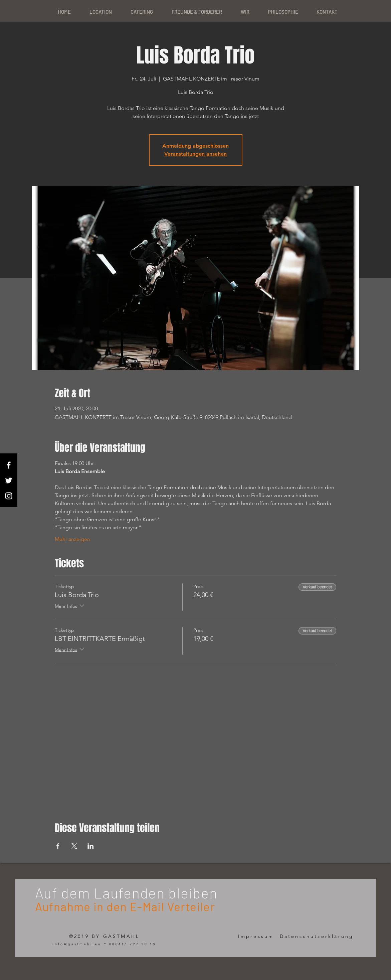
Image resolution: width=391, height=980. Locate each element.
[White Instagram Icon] (9, 496)
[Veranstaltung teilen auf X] (74, 846)
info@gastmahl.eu (77, 944)
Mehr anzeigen (72, 539)
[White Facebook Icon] (9, 465)
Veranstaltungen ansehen (195, 154)
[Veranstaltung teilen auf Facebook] (58, 846)
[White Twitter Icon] (9, 480)
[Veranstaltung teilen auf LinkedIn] (91, 846)
